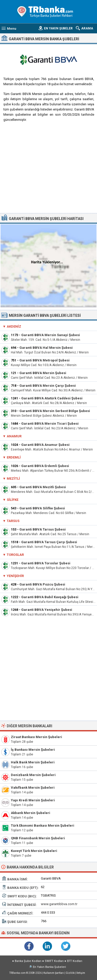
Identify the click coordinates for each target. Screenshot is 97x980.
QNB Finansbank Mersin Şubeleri (38, 838)
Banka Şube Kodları (28, 961)
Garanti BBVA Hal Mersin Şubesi (46, 348)
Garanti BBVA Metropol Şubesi (44, 360)
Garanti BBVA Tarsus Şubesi (43, 529)
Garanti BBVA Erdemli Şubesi (45, 466)
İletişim (81, 973)
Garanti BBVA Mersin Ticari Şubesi (50, 424)
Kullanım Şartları (54, 973)
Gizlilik (70, 973)
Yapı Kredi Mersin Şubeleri (33, 800)
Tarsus (13, 521)
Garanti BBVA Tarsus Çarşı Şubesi (49, 542)
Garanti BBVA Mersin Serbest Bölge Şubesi (55, 411)
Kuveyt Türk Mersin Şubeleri (34, 851)
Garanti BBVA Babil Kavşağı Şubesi (50, 597)
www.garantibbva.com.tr (59, 904)
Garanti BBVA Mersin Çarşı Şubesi (48, 386)
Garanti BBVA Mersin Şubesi (43, 373)
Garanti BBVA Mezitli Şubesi (43, 487)
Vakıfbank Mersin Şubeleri (33, 788)
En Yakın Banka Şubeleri (49, 967)
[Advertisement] (48, 169)
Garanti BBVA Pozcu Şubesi (42, 584)
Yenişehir (15, 576)
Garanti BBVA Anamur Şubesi (45, 445)
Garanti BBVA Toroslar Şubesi (46, 563)
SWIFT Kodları (54, 961)
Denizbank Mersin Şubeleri (33, 775)
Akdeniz (14, 326)
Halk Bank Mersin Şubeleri (33, 762)
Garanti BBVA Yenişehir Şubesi (47, 610)
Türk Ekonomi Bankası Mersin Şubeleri (43, 825)
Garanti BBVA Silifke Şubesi (42, 508)
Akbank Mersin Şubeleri (31, 813)
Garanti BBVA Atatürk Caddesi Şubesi (52, 398)
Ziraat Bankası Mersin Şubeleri (36, 737)
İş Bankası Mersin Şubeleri (33, 750)
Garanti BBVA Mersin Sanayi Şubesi (51, 335)
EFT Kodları (75, 961)
